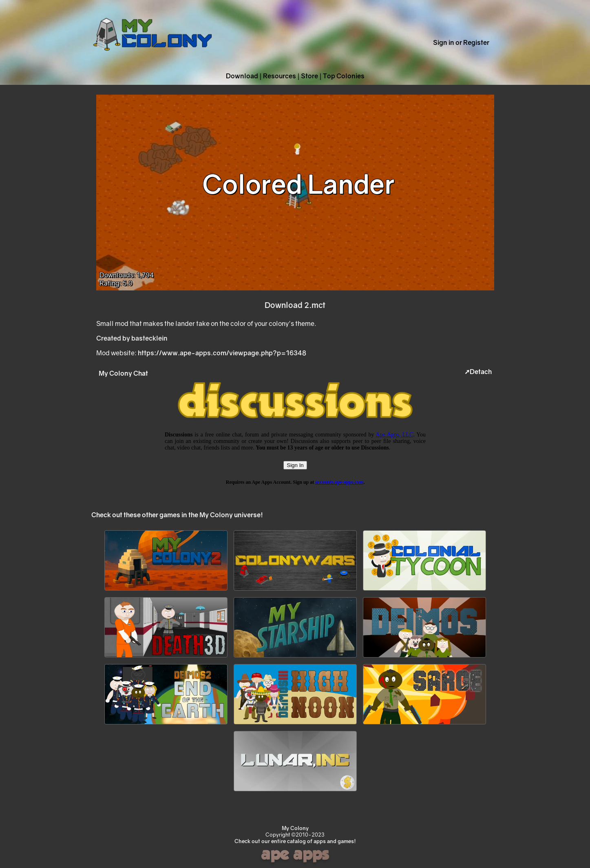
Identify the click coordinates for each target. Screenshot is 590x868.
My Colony (295, 828)
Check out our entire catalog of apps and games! (295, 841)
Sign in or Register (461, 42)
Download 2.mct (295, 305)
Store (309, 76)
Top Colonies (344, 76)
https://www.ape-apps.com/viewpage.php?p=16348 (222, 353)
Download (242, 76)
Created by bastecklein (132, 338)
